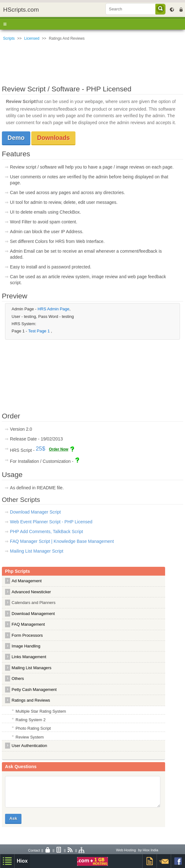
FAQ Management (28, 624)
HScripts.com (21, 10)
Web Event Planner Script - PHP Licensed (51, 522)
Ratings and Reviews (31, 700)
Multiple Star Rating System (41, 711)
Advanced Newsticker (31, 592)
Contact (34, 850)
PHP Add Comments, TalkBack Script (47, 532)
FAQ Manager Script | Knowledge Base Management (62, 541)
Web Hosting (126, 850)
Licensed (32, 38)
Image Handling (26, 646)
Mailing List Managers (32, 668)
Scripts (9, 38)
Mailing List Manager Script (37, 551)
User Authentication (29, 746)
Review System (30, 737)
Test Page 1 (39, 331)
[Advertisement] (92, 61)
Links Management (29, 657)
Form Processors (27, 635)
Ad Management (27, 581)
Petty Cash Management (34, 690)
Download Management (33, 614)
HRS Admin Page (54, 309)
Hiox (22, 861)
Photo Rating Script (33, 728)
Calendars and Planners (34, 603)
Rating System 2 (30, 720)
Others (18, 678)
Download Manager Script (36, 512)
